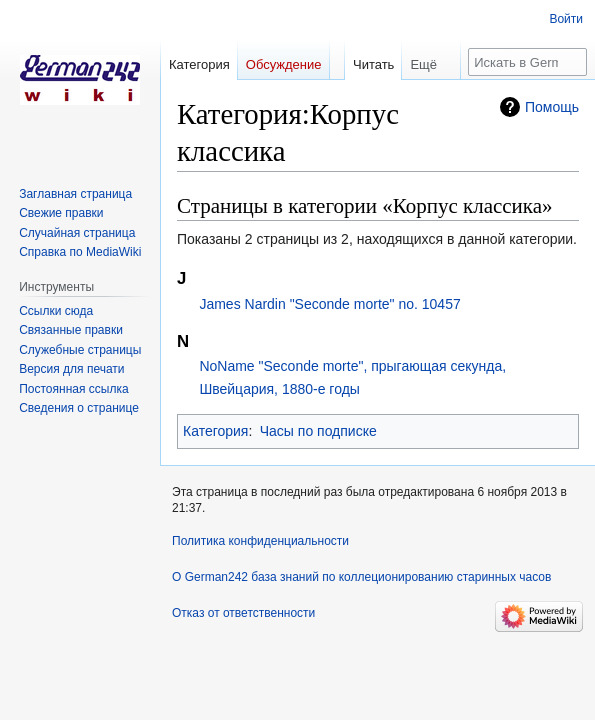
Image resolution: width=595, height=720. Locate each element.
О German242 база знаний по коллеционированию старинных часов (361, 577)
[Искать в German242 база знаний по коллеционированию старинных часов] (527, 62)
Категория (215, 431)
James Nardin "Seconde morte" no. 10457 (329, 304)
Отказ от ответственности (243, 613)
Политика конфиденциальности (260, 541)
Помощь (552, 107)
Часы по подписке (318, 431)
